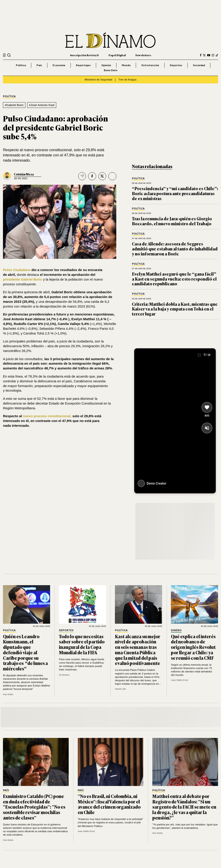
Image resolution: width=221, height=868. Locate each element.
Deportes (176, 65)
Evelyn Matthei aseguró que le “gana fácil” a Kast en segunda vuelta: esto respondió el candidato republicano (174, 279)
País (39, 65)
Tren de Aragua (127, 80)
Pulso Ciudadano (17, 270)
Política (21, 65)
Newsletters (143, 55)
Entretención (150, 65)
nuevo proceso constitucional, (47, 416)
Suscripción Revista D (84, 55)
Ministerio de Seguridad (98, 80)
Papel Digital (117, 55)
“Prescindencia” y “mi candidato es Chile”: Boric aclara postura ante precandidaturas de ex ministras (175, 193)
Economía (59, 65)
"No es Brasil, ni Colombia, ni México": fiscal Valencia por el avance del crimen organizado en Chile (109, 804)
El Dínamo (64, 675)
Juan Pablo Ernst (179, 680)
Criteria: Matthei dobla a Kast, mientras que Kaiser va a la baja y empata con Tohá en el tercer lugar (175, 309)
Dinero (176, 630)
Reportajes (83, 65)
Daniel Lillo (120, 689)
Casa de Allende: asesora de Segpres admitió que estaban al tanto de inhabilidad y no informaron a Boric (175, 249)
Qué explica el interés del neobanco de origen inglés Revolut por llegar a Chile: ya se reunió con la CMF (193, 647)
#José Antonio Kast (42, 105)
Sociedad (199, 65)
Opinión (106, 65)
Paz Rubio (8, 694)
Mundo (126, 65)
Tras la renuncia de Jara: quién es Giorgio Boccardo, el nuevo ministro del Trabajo (172, 221)
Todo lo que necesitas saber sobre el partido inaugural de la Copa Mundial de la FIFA (82, 644)
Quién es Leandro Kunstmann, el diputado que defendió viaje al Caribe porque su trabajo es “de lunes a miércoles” (25, 652)
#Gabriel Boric (14, 105)
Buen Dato (111, 70)
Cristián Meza (24, 174)
